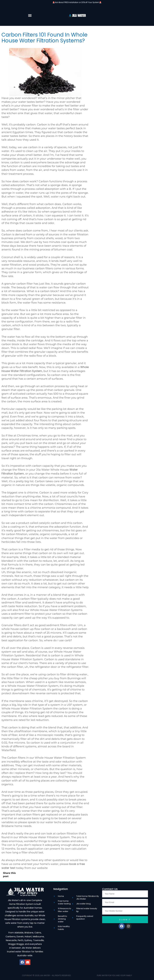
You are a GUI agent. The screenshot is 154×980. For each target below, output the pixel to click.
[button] (30, 15)
